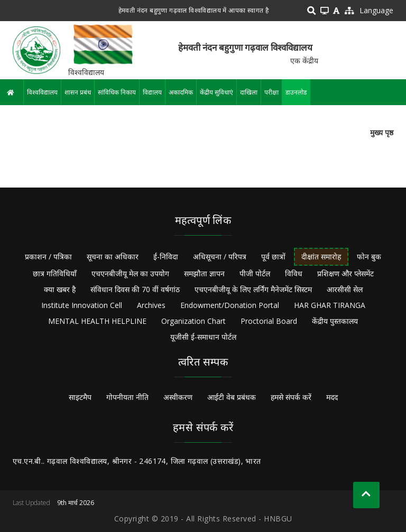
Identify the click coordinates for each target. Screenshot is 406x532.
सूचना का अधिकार (113, 256)
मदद (332, 397)
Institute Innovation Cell (82, 305)
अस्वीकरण (178, 397)
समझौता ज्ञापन (204, 273)
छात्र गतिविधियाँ (55, 273)
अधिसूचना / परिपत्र (220, 256)
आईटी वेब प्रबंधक (232, 397)
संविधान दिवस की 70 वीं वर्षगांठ (135, 289)
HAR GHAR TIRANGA (330, 305)
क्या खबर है (60, 289)
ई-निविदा (166, 256)
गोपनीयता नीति (127, 397)
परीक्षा (271, 92)
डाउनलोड (296, 92)
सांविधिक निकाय (117, 92)
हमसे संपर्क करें (291, 397)
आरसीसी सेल (345, 289)
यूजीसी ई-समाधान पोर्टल (203, 337)
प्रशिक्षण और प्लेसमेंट (345, 273)
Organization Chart (193, 321)
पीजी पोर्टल (255, 273)
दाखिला (249, 92)
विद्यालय (152, 92)
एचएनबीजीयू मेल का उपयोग (130, 273)
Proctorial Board (269, 321)
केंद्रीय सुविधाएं (216, 92)
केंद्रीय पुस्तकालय (335, 321)
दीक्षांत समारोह (321, 256)
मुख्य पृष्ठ (382, 132)
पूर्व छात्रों (273, 256)
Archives (151, 305)
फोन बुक (369, 256)
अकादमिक (181, 92)
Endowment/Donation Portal (230, 305)
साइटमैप (80, 397)
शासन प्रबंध (78, 92)
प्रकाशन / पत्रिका (48, 256)
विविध (294, 273)
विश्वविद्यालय (42, 92)
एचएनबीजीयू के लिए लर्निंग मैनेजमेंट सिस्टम (253, 289)
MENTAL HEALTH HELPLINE (97, 321)
